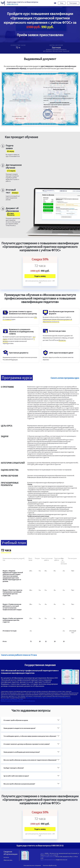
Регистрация (73, 3)
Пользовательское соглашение (32, 865)
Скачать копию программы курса (65, 378)
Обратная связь (8, 860)
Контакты (6, 857)
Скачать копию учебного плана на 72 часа (19, 655)
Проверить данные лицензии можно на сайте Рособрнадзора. (18, 701)
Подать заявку (40, 276)
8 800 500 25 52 (12, 4)
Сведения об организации (11, 853)
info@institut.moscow (61, 860)
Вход (62, 3)
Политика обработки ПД (50, 865)
